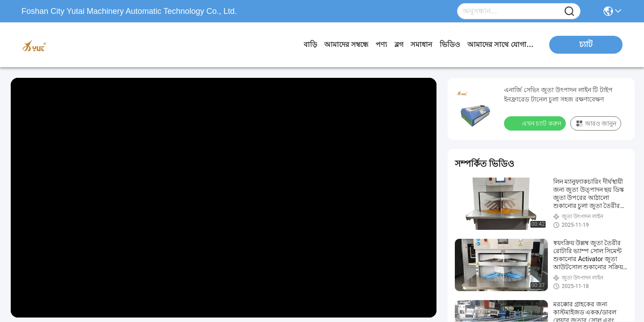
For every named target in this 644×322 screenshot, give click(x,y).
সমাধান (422, 44)
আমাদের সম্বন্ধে (346, 44)
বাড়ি (310, 44)
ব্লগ (399, 44)
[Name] (569, 11)
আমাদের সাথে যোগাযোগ (501, 44)
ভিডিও (450, 44)
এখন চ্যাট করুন (536, 123)
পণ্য (381, 44)
